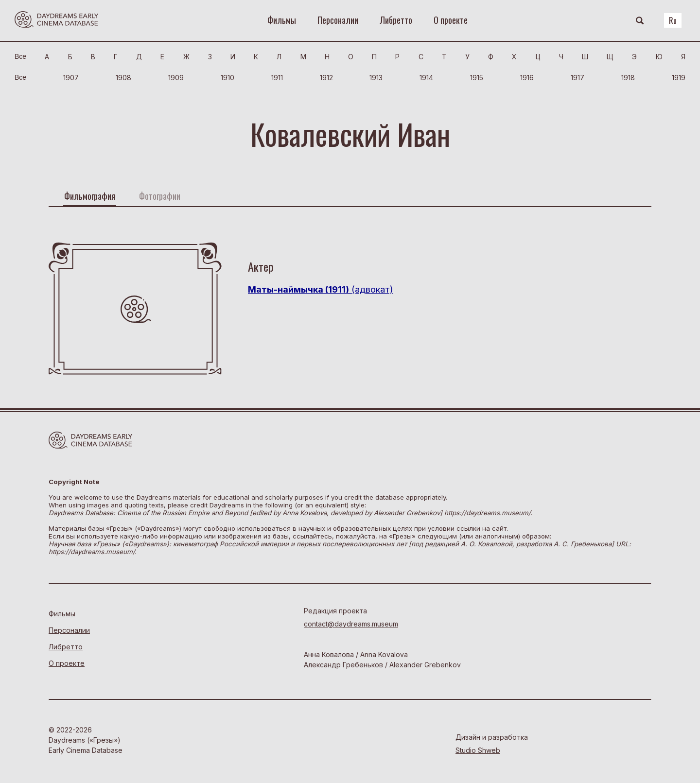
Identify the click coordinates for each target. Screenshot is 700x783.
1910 (227, 78)
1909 (176, 78)
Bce (20, 56)
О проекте (451, 20)
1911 (277, 78)
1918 (628, 78)
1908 (123, 78)
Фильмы (282, 20)
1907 (71, 78)
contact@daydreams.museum (351, 624)
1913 (376, 78)
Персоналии (338, 20)
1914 (426, 78)
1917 (577, 78)
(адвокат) (321, 289)
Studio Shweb (478, 750)
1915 (477, 78)
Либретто (396, 20)
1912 (326, 78)
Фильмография (90, 196)
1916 (527, 78)
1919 (679, 78)
